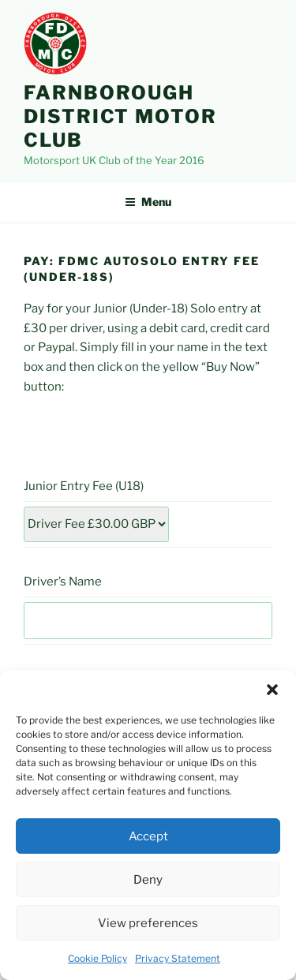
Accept (148, 836)
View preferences (148, 923)
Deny (148, 880)
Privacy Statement (178, 958)
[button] (272, 690)
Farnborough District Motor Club (120, 116)
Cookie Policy (97, 958)
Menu (148, 202)
